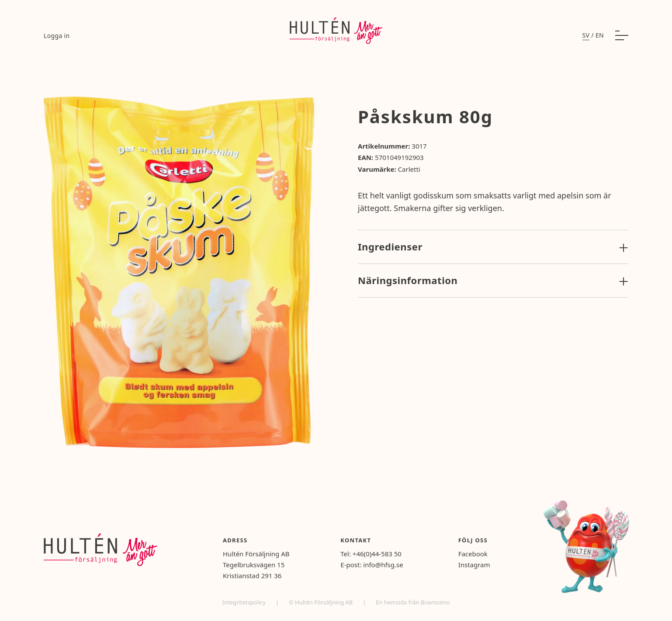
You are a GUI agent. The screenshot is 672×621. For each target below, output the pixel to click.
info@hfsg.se (383, 565)
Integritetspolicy (244, 602)
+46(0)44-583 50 (377, 554)
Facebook (473, 554)
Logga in (57, 36)
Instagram (474, 565)
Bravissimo (435, 602)
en (600, 35)
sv (586, 35)
